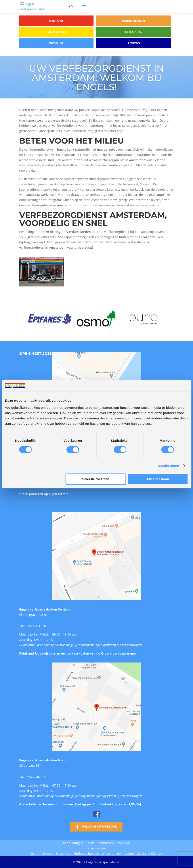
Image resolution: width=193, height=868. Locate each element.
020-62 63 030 (36, 626)
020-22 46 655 (36, 777)
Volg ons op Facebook (99, 826)
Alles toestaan (158, 479)
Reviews (134, 43)
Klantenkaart (56, 32)
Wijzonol (108, 854)
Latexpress (134, 32)
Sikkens (48, 854)
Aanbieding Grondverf (114, 843)
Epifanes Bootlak (87, 854)
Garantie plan (134, 21)
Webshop (56, 43)
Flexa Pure (64, 854)
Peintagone (126, 854)
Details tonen (168, 466)
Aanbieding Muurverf (79, 843)
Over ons (56, 21)
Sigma (35, 854)
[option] (49, 319)
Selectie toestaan (96, 479)
